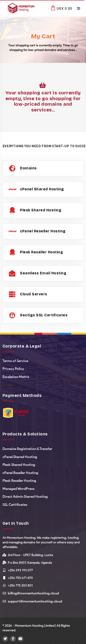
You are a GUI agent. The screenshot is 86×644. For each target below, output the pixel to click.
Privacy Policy (13, 369)
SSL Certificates (15, 505)
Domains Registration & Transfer (27, 449)
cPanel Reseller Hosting (20, 473)
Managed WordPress (18, 489)
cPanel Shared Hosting (20, 457)
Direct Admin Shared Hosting (25, 497)
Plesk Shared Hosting (19, 465)
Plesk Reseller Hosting (19, 481)
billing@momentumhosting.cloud (33, 593)
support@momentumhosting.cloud (35, 601)
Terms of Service (15, 361)
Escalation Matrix (16, 377)
